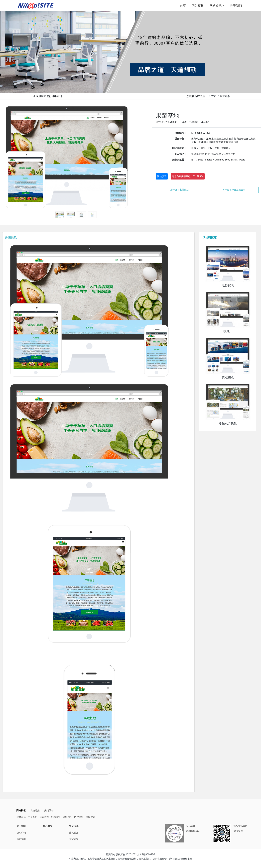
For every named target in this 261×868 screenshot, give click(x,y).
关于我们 (236, 6)
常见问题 (74, 826)
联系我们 (21, 839)
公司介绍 (21, 833)
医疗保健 (79, 817)
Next (145, 158)
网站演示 (162, 176)
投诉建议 (74, 839)
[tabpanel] (76, 158)
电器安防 (33, 817)
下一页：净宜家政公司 (234, 190)
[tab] (21, 811)
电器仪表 (228, 285)
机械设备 (56, 817)
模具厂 (228, 331)
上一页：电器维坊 (179, 190)
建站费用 (74, 833)
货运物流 (228, 377)
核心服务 (48, 826)
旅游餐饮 (91, 817)
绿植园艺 (67, 817)
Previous (7, 158)
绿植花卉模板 (228, 423)
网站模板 (198, 6)
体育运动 (44, 817)
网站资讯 (216, 6)
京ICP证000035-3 (146, 854)
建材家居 (21, 817)
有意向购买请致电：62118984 (188, 176)
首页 (183, 6)
